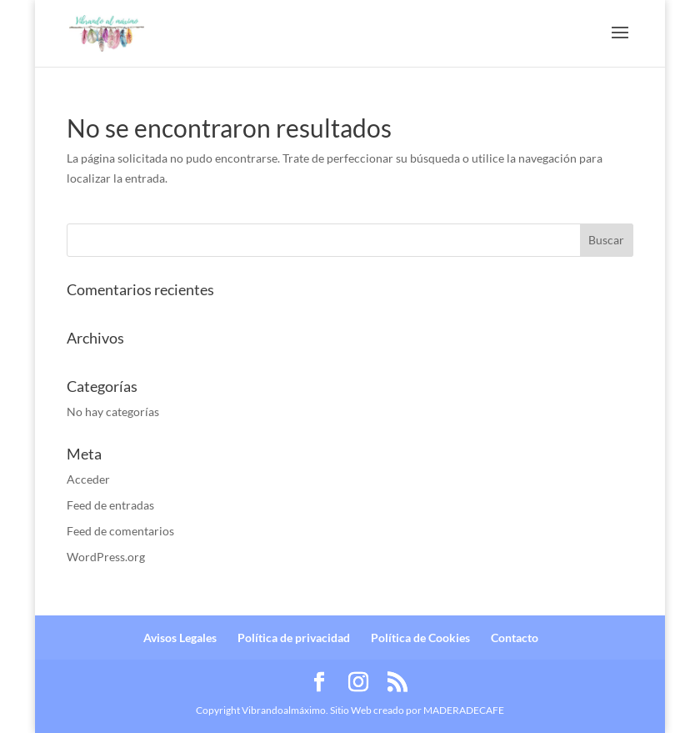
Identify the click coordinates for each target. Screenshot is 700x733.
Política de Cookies (420, 638)
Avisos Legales (180, 638)
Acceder (88, 479)
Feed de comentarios (120, 531)
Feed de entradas (110, 505)
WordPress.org (106, 557)
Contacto (515, 638)
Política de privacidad (294, 638)
